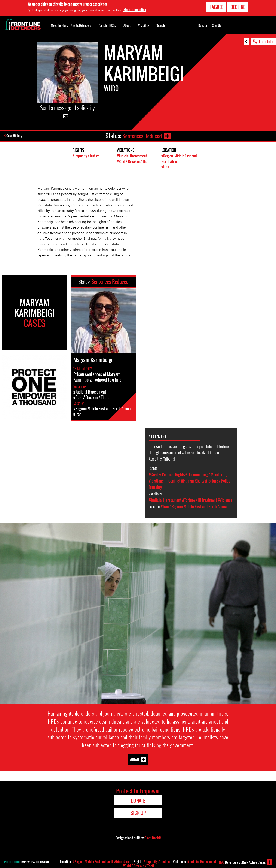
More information (135, 10)
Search (162, 25)
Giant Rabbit (153, 837)
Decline (238, 7)
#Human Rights (193, 480)
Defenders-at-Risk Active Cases (242, 862)
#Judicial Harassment (132, 156)
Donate (203, 25)
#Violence (225, 500)
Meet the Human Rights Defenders (71, 25)
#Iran (165, 167)
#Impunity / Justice (86, 156)
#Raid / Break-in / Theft (133, 161)
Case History (15, 136)
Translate (266, 41)
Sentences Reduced (142, 136)
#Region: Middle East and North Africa (198, 506)
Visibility (144, 25)
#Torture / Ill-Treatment (200, 500)
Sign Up (217, 25)
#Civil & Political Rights (167, 474)
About (127, 25)
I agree (216, 7)
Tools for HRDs (107, 25)
